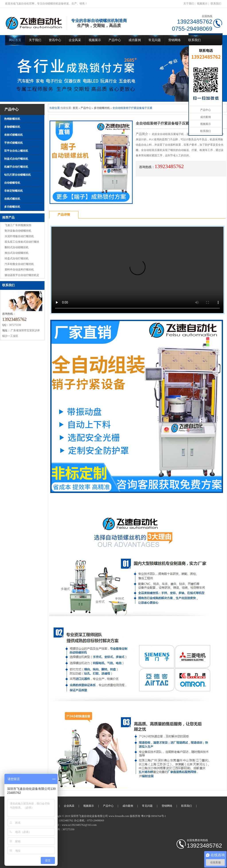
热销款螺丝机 (12, 119)
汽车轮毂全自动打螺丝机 (19, 264)
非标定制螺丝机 (14, 191)
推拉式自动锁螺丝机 (17, 253)
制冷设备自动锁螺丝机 (18, 231)
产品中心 (115, 40)
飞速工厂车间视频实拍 (18, 225)
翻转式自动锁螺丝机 (17, 247)
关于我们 (189, 4)
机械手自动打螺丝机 (16, 167)
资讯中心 (55, 40)
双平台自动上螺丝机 (16, 151)
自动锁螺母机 (12, 183)
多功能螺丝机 (12, 207)
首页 (75, 108)
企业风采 (75, 40)
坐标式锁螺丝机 (14, 135)
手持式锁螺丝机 (14, 143)
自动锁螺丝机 (83, 829)
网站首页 (15, 40)
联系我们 (216, 4)
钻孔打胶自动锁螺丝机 (17, 175)
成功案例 (135, 40)
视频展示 (202, 4)
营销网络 (175, 40)
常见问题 (155, 40)
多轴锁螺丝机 (12, 127)
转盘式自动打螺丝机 (17, 258)
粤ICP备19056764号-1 (154, 816)
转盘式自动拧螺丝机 (16, 159)
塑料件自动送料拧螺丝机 (19, 270)
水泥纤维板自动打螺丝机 (19, 236)
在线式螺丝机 (12, 199)
